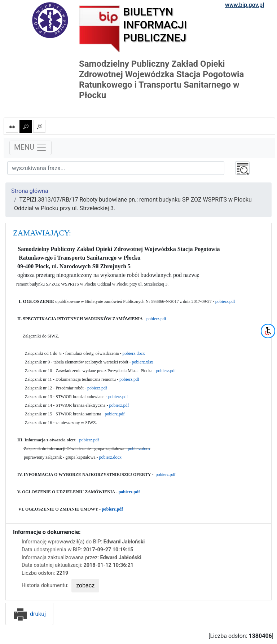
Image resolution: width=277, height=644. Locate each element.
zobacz (85, 585)
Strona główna (30, 191)
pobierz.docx (133, 353)
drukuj (29, 614)
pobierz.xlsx (143, 362)
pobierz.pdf (225, 301)
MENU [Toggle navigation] (30, 148)
